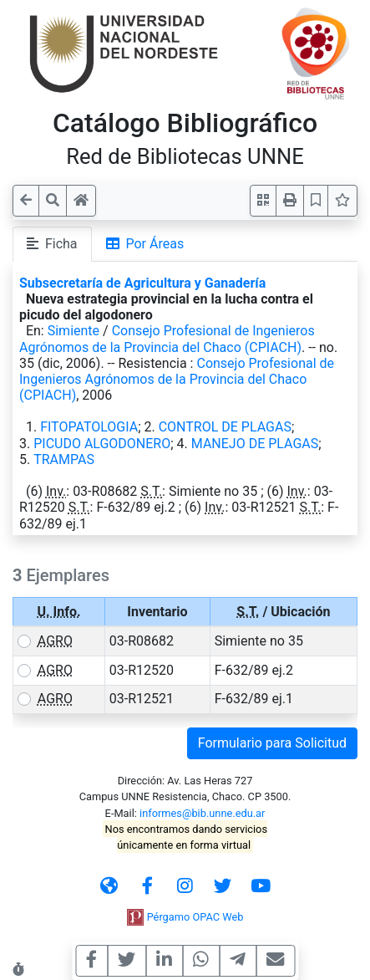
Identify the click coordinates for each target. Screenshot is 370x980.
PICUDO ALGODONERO (102, 444)
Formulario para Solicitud (272, 743)
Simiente (73, 331)
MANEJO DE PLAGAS (255, 444)
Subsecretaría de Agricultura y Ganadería (142, 283)
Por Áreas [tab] (145, 244)
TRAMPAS (64, 459)
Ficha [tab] (52, 244)
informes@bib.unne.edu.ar (202, 813)
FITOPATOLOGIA (89, 427)
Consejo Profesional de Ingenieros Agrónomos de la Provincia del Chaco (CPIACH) (167, 339)
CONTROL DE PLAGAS (225, 427)
